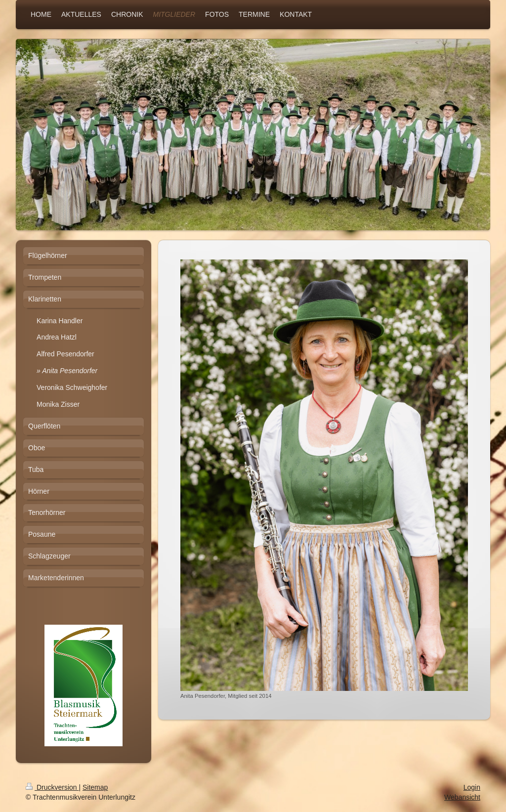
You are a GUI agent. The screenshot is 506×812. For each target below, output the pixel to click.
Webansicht (462, 797)
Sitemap (95, 787)
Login (472, 787)
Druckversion (52, 787)
